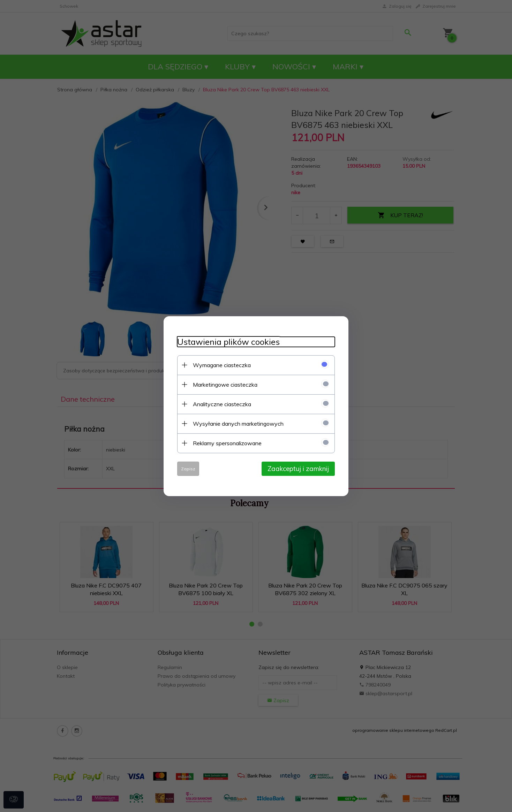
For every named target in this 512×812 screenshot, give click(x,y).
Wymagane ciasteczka (220, 365)
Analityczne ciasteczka (221, 404)
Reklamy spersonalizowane (226, 443)
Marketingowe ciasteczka (224, 384)
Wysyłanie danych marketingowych (237, 423)
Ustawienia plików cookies (227, 342)
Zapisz (187, 468)
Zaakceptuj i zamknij (300, 468)
